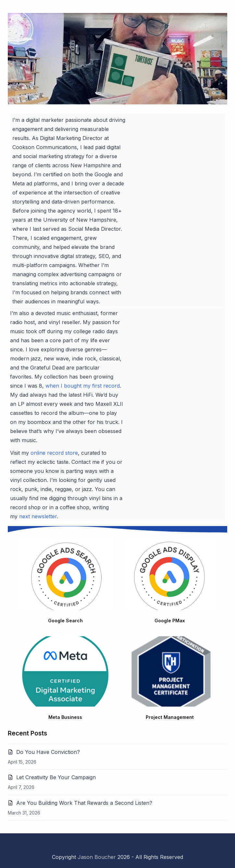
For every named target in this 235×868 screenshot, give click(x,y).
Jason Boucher (97, 857)
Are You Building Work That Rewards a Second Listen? (84, 803)
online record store (54, 453)
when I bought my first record (83, 386)
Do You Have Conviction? (48, 752)
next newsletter (38, 516)
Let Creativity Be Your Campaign (56, 777)
